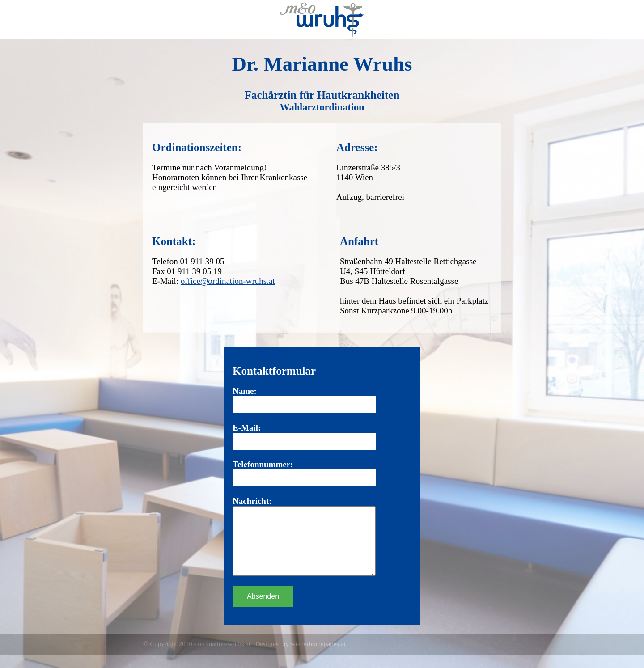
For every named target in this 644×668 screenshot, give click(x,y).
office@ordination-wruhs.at (228, 281)
